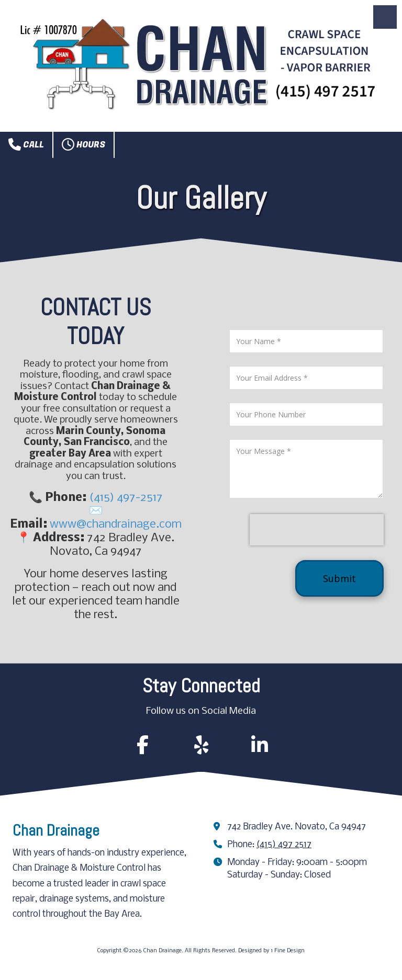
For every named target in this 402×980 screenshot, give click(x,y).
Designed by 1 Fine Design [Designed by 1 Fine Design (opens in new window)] (271, 951)
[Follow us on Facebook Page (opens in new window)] (142, 745)
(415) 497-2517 (126, 498)
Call (26, 144)
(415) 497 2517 (284, 845)
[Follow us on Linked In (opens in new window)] (260, 745)
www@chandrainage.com (116, 525)
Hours (83, 144)
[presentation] (317, 530)
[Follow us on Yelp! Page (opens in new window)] (201, 745)
